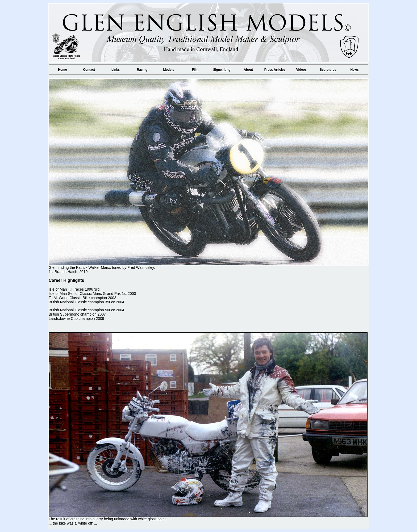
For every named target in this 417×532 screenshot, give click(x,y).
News (354, 70)
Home (62, 70)
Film (195, 70)
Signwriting (222, 70)
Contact (89, 70)
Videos (301, 70)
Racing (142, 70)
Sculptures (328, 70)
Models (169, 70)
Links (116, 70)
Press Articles (275, 70)
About (248, 70)
